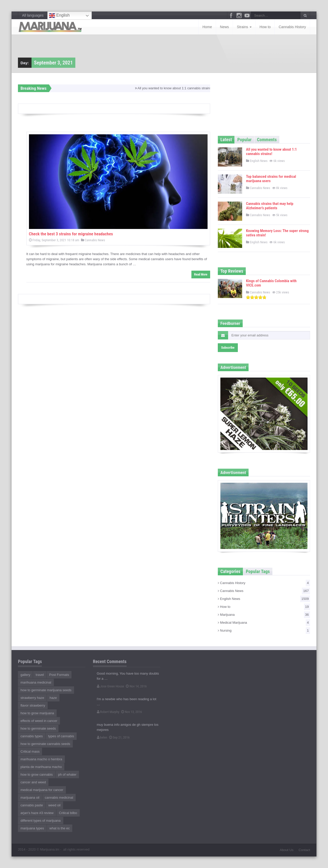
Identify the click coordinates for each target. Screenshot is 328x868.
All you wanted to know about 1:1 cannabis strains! (176, 88)
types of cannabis (61, 736)
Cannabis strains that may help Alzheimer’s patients (270, 206)
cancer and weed (33, 782)
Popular (244, 140)
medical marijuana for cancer (42, 790)
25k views (281, 292)
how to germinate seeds (38, 728)
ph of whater (67, 774)
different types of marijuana (41, 821)
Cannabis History (292, 27)
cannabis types (32, 736)
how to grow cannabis (37, 774)
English (59, 16)
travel (40, 675)
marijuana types (32, 828)
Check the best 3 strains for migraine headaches (71, 234)
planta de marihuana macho (41, 767)
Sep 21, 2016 (119, 737)
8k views (280, 188)
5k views (280, 215)
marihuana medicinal (36, 682)
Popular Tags (258, 571)
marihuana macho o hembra (41, 759)
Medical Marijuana (264, 623)
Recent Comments (110, 661)
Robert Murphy (108, 712)
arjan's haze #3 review (37, 813)
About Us (287, 850)
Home (207, 27)
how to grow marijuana (37, 713)
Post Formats (59, 675)
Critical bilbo (68, 813)
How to (265, 27)
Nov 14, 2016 (136, 686)
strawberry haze (32, 698)
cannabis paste (32, 805)
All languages (33, 15)
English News (257, 161)
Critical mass (30, 751)
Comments (267, 140)
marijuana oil (30, 798)
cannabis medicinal (59, 798)
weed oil (54, 805)
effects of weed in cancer (39, 721)
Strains (244, 27)
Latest (226, 140)
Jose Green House (111, 686)
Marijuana (264, 615)
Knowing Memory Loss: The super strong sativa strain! (277, 233)
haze (53, 698)
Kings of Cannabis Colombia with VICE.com (271, 283)
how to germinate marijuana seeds (46, 690)
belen (102, 737)
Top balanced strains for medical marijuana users (271, 179)
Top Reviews (232, 271)
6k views (277, 161)
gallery (25, 675)
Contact (304, 850)
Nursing (264, 631)
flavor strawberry (33, 705)
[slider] (256, 297)
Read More (201, 274)
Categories (230, 571)
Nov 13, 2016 (132, 712)
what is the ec (60, 828)
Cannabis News (93, 240)
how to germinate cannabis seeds (45, 744)
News (224, 27)
